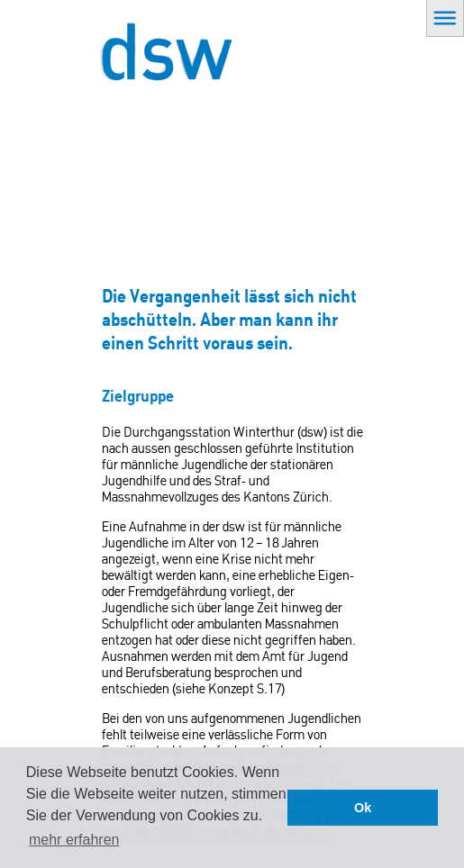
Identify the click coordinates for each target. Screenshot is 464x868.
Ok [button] (363, 808)
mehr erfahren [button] (74, 840)
